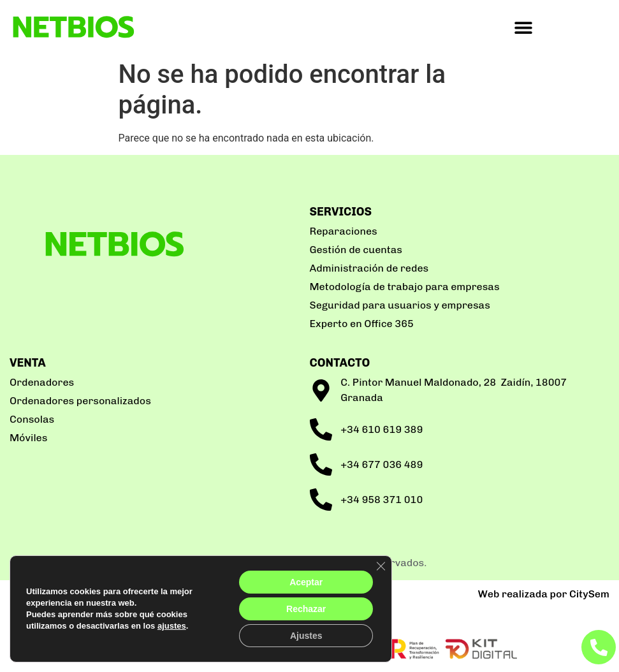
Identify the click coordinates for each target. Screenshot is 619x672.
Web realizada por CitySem (544, 594)
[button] (523, 27)
